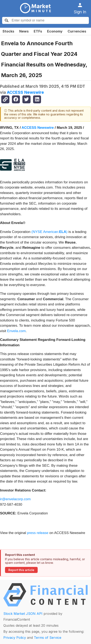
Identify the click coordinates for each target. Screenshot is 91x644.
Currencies (77, 31)
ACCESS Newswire (25, 92)
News (24, 31)
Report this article (21, 570)
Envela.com (16, 331)
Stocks (8, 31)
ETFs (38, 31)
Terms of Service (48, 638)
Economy (55, 31)
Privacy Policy (15, 638)
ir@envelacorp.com (15, 499)
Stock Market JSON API (23, 614)
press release (38, 533)
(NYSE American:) (49, 232)
